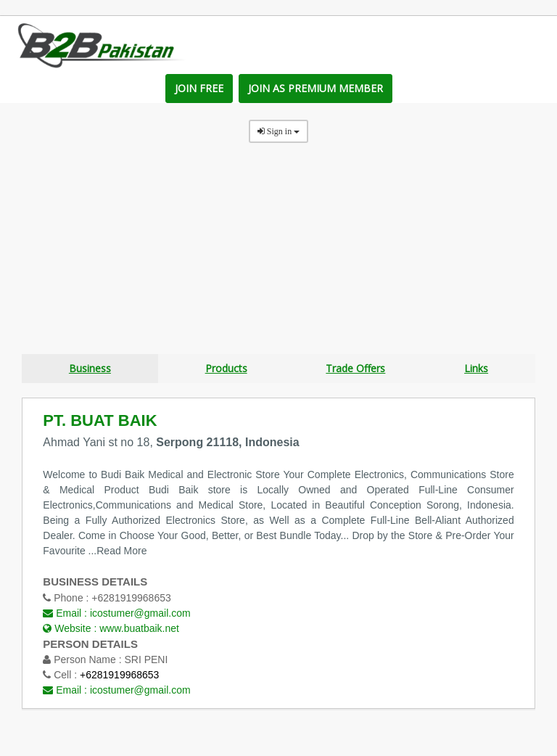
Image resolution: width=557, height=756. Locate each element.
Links (476, 369)
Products (226, 369)
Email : (116, 612)
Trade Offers (355, 369)
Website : (111, 628)
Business (90, 369)
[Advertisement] (278, 252)
